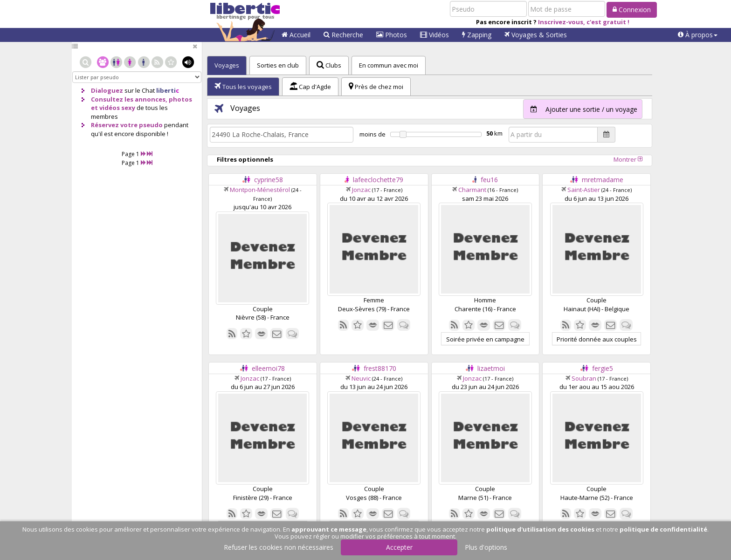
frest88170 (380, 368)
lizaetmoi (491, 368)
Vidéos (434, 35)
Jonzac (361, 190)
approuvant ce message (329, 529)
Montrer (628, 159)
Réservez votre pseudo (127, 125)
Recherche (343, 35)
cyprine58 (269, 180)
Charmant (472, 190)
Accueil (296, 35)
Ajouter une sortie (580, 109)
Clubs (329, 65)
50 (490, 133)
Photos (392, 35)
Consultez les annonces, (129, 99)
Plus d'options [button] (486, 547)
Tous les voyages (243, 87)
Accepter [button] (399, 547)
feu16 (489, 180)
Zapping (477, 35)
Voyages (536, 35)
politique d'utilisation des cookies (540, 529)
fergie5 (603, 368)
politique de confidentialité (663, 529)
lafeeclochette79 (378, 180)
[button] (698, 35)
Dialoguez (107, 90)
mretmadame (603, 180)
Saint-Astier (584, 190)
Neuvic (361, 378)
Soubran (584, 378)
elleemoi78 (268, 368)
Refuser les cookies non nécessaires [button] (279, 547)
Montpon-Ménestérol (260, 190)
